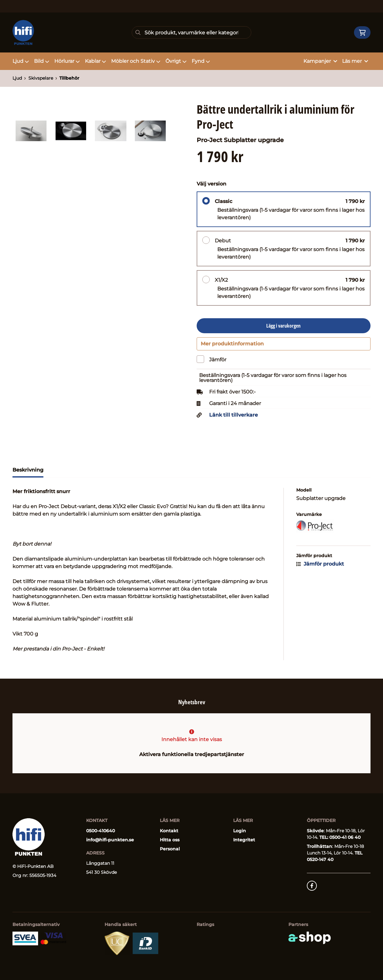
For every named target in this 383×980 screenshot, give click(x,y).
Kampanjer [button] (320, 61)
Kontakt (169, 831)
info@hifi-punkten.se (110, 840)
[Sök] (191, 32)
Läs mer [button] (355, 61)
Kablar (96, 61)
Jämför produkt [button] (320, 567)
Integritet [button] (244, 840)
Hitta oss (170, 840)
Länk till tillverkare (233, 418)
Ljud (21, 61)
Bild (42, 61)
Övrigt (176, 61)
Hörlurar (67, 61)
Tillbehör (69, 78)
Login (240, 831)
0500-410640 (101, 831)
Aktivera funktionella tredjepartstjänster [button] (192, 755)
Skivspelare (41, 78)
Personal (170, 849)
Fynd (201, 61)
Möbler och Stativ (136, 61)
